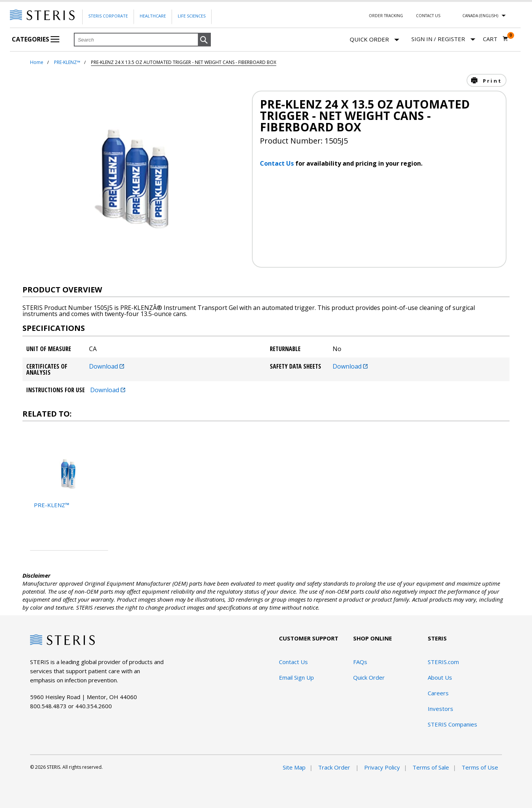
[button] (204, 40)
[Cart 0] (496, 39)
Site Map (294, 767)
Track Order (335, 767)
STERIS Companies (452, 724)
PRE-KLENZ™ (67, 62)
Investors (440, 709)
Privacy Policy (382, 767)
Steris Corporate (108, 16)
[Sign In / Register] (443, 39)
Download (107, 366)
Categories (36, 39)
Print (491, 81)
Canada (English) (480, 16)
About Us (440, 677)
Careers (438, 693)
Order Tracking (386, 16)
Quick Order (374, 40)
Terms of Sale (431, 767)
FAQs (360, 662)
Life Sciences (192, 16)
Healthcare (153, 16)
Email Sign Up (296, 677)
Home (37, 62)
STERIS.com (443, 662)
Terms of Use (480, 767)
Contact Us (428, 16)
